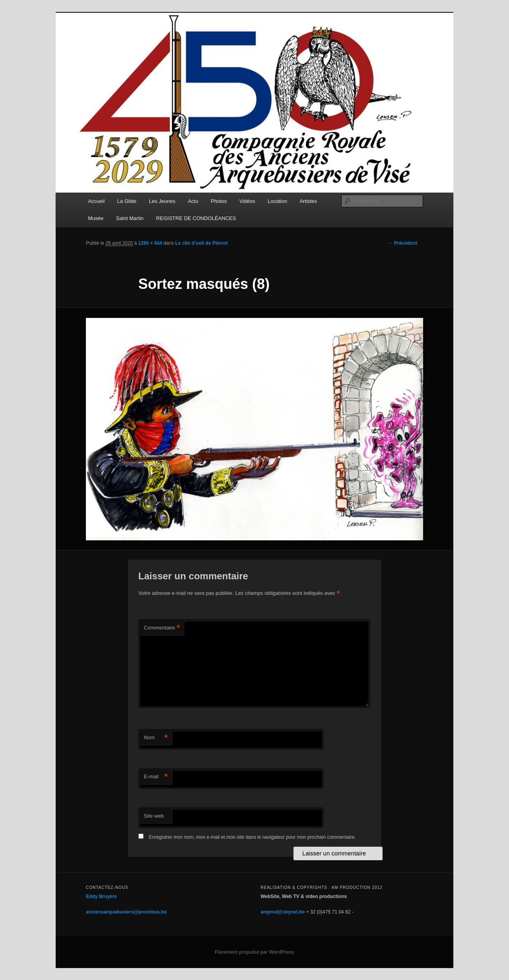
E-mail (156, 777)
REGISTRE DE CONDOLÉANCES (196, 218)
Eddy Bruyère (101, 896)
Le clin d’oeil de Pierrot (202, 243)
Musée (96, 218)
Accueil (96, 201)
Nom (156, 738)
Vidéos (247, 201)
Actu (193, 201)
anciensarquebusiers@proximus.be (126, 912)
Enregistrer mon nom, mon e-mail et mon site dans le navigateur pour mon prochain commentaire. (252, 837)
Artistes (308, 201)
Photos (219, 201)
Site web (154, 816)
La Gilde (127, 201)
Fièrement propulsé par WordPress (254, 952)
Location (277, 201)
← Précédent (403, 243)
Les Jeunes (162, 201)
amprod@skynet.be (283, 912)
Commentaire (162, 628)
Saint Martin (130, 218)
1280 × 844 (150, 243)
